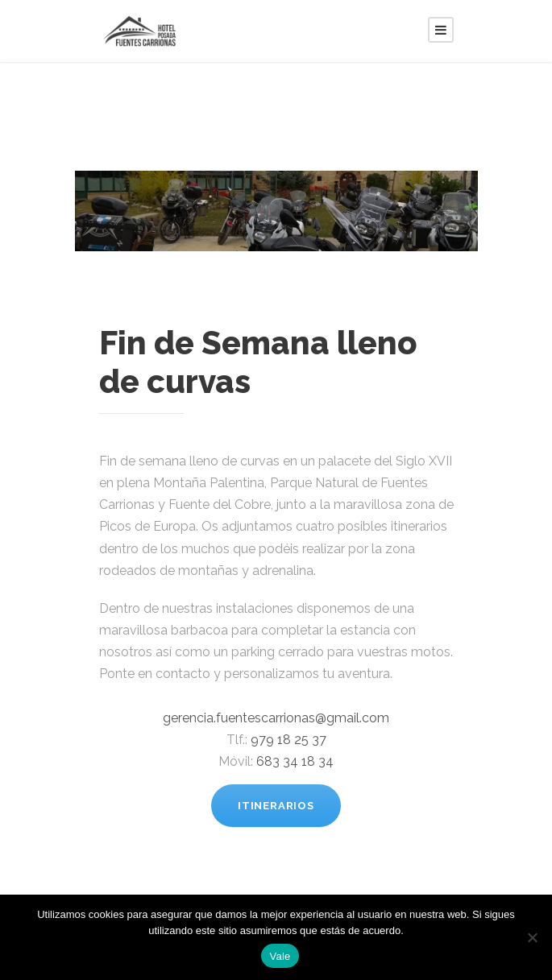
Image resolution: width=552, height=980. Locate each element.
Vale (280, 956)
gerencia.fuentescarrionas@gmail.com (276, 718)
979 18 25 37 (288, 740)
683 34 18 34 (295, 761)
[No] (532, 937)
